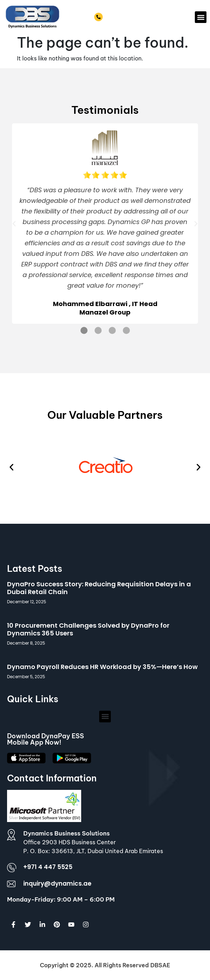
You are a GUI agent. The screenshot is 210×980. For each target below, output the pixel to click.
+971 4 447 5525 (124, 17)
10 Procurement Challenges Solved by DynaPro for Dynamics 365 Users (88, 629)
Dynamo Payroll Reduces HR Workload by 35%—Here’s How (102, 667)
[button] (201, 17)
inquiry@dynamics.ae (57, 884)
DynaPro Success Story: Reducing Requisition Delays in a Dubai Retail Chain (99, 588)
